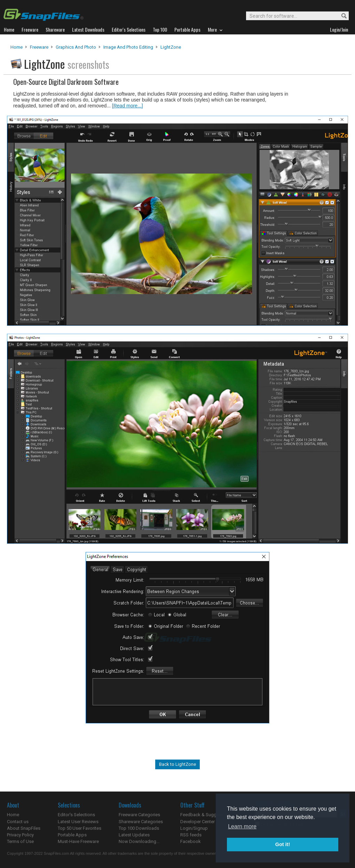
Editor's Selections (76, 815)
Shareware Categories (141, 822)
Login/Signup (194, 828)
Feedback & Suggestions (206, 815)
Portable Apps (72, 835)
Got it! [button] (283, 844)
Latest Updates (134, 835)
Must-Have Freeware (78, 841)
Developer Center (198, 822)
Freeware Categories (139, 815)
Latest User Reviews (78, 822)
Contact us (18, 822)
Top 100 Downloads (139, 828)
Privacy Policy (20, 835)
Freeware (39, 47)
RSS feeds (191, 835)
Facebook (191, 841)
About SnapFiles (24, 828)
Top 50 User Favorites (80, 828)
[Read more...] (128, 106)
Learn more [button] (242, 826)
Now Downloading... (139, 841)
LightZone (171, 47)
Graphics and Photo (76, 47)
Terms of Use (20, 841)
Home (17, 47)
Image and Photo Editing (128, 47)
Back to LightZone (177, 764)
